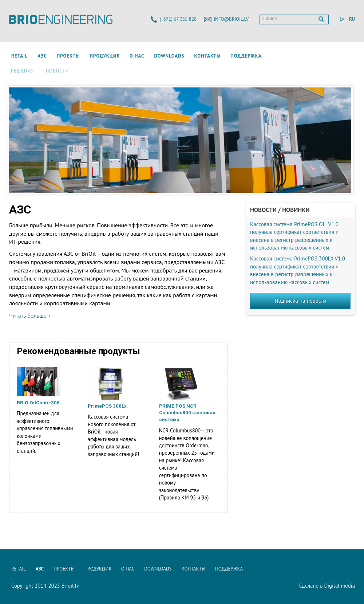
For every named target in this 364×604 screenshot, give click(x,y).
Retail (20, 56)
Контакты (207, 56)
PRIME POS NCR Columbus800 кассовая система (187, 413)
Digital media (339, 586)
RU (352, 19)
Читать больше (28, 315)
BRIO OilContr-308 (38, 403)
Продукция (105, 56)
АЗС (42, 56)
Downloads (169, 56)
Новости (58, 71)
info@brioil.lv (231, 19)
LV (342, 19)
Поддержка (246, 56)
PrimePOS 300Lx (107, 406)
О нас (137, 56)
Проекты (68, 56)
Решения (23, 71)
